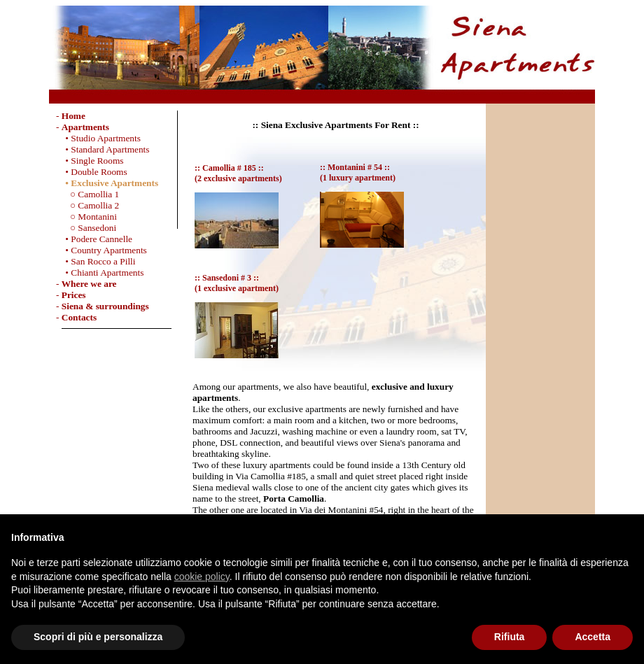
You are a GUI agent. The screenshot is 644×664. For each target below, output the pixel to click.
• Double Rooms (92, 172)
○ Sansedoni (86, 228)
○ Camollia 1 (87, 194)
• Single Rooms (90, 161)
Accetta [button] (593, 637)
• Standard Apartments (103, 149)
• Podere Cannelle (94, 239)
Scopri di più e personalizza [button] (98, 637)
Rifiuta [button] (510, 637)
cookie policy (202, 577)
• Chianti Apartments (100, 273)
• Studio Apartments (98, 138)
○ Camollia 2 (87, 205)
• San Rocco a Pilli (96, 261)
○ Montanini (86, 217)
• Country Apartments (101, 250)
